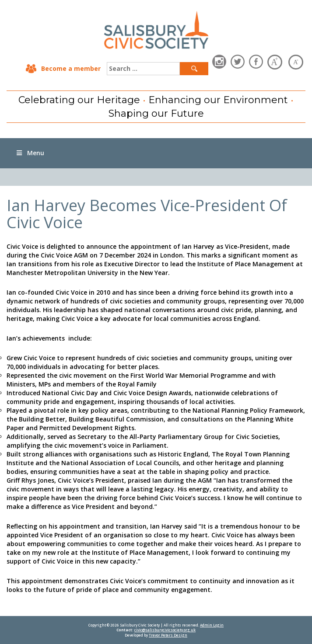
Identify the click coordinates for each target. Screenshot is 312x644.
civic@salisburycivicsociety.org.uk (165, 630)
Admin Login (212, 625)
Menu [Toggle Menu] (30, 153)
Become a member (71, 68)
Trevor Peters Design (168, 635)
